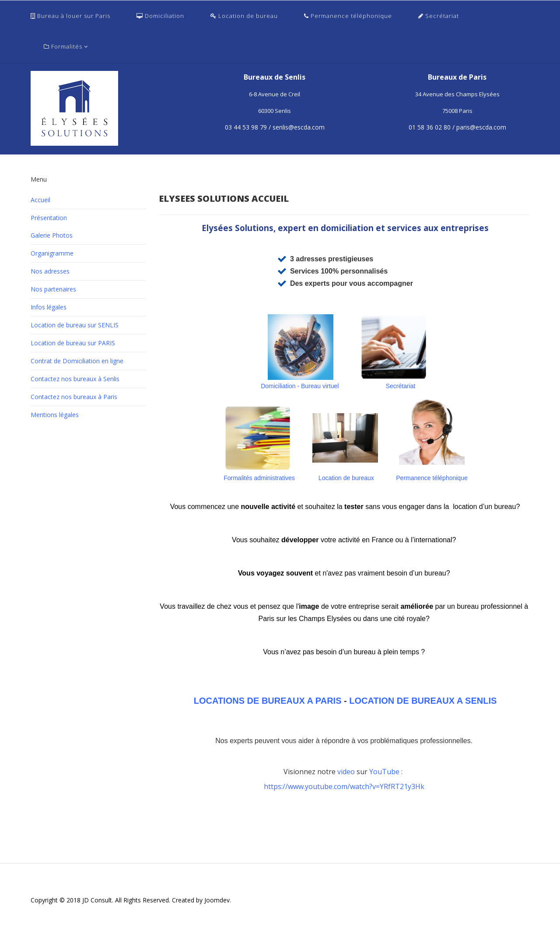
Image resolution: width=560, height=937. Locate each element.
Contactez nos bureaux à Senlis (75, 379)
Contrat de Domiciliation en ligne (77, 361)
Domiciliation (160, 16)
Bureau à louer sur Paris (70, 16)
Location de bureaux (346, 478)
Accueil (40, 200)
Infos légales (49, 307)
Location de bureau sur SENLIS (75, 325)
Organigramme (52, 253)
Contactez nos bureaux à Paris (74, 397)
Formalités (63, 46)
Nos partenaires (53, 289)
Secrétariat (439, 16)
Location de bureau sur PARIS (73, 343)
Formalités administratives (259, 478)
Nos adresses (50, 271)
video (347, 772)
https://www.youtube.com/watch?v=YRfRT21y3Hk (344, 786)
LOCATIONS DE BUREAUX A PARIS (268, 701)
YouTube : (387, 772)
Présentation (49, 218)
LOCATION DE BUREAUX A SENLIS (423, 701)
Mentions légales (55, 415)
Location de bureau (244, 16)
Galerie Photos (52, 235)
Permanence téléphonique (348, 16)
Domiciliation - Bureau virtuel (301, 386)
